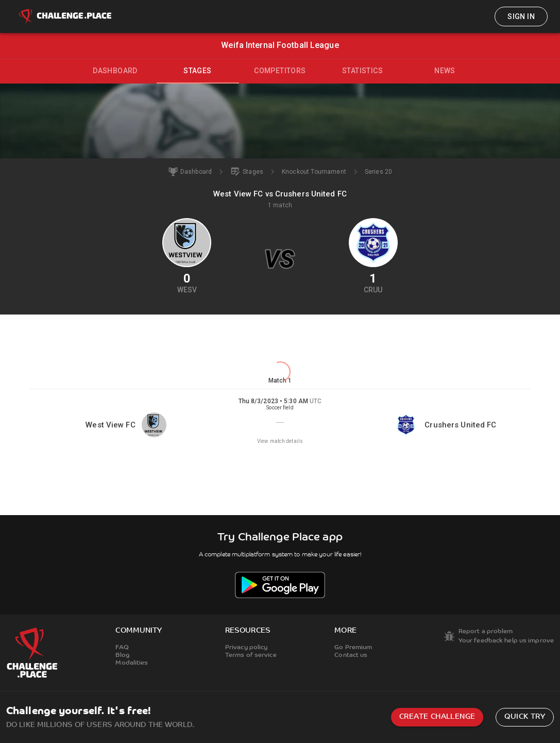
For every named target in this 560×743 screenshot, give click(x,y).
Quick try (525, 717)
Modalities (132, 663)
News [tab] (445, 71)
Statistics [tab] (362, 71)
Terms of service (251, 655)
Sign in (521, 16)
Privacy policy (247, 648)
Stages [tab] (197, 71)
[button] (280, 421)
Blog (122, 655)
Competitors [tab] (280, 71)
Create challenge (437, 717)
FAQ (122, 648)
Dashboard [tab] (115, 71)
